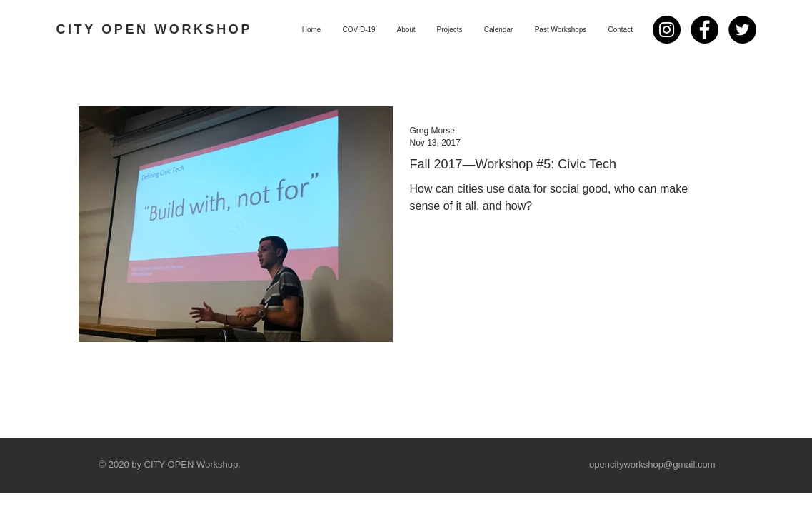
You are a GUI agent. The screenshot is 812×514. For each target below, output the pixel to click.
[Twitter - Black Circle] (742, 30)
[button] (450, 30)
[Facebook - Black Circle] (705, 30)
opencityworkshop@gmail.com (652, 464)
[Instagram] (667, 30)
